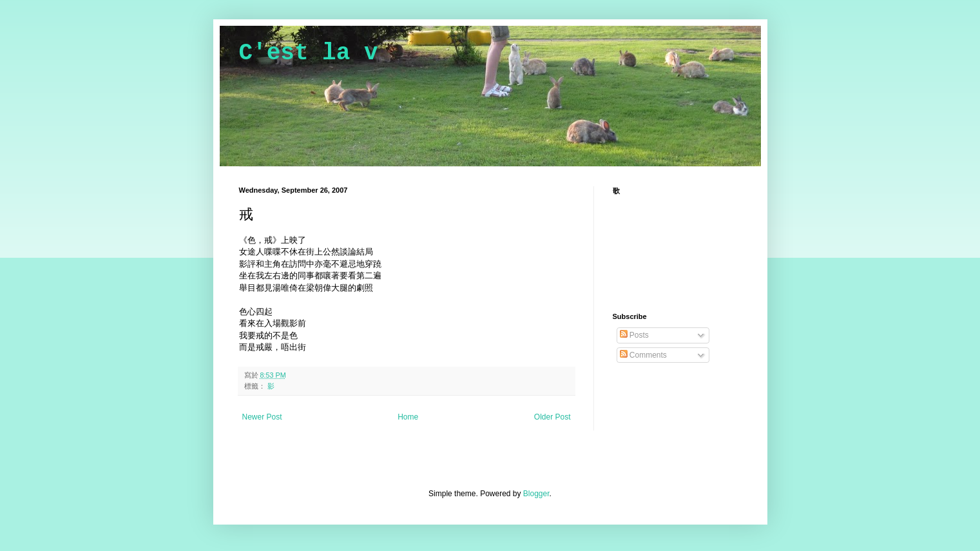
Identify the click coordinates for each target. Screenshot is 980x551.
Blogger (536, 494)
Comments (643, 355)
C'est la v (309, 53)
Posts (634, 335)
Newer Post (262, 417)
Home (408, 417)
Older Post (552, 417)
